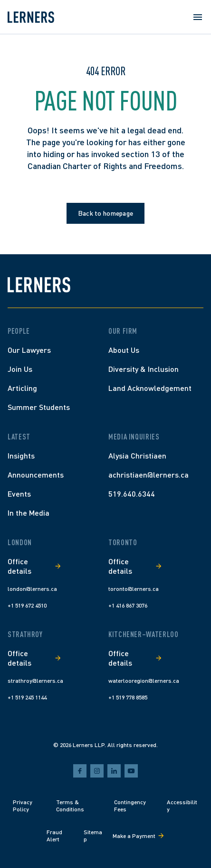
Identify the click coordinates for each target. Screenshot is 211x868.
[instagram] (97, 771)
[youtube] (131, 771)
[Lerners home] (31, 17)
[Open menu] (198, 17)
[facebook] (80, 771)
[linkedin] (114, 771)
